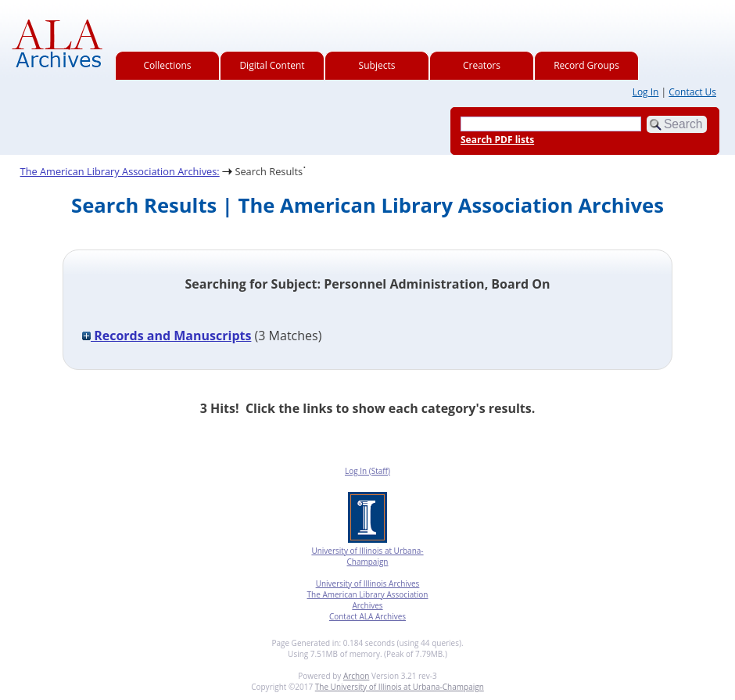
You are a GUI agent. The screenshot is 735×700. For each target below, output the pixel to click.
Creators (482, 65)
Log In (646, 92)
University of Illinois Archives (368, 583)
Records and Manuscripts (167, 336)
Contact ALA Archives (367, 616)
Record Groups (586, 65)
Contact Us (692, 92)
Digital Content (272, 65)
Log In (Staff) (367, 471)
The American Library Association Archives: (120, 171)
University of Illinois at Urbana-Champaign (367, 556)
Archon (356, 676)
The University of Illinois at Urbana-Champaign (400, 687)
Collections (168, 65)
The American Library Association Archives (368, 600)
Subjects (377, 65)
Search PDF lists (497, 140)
